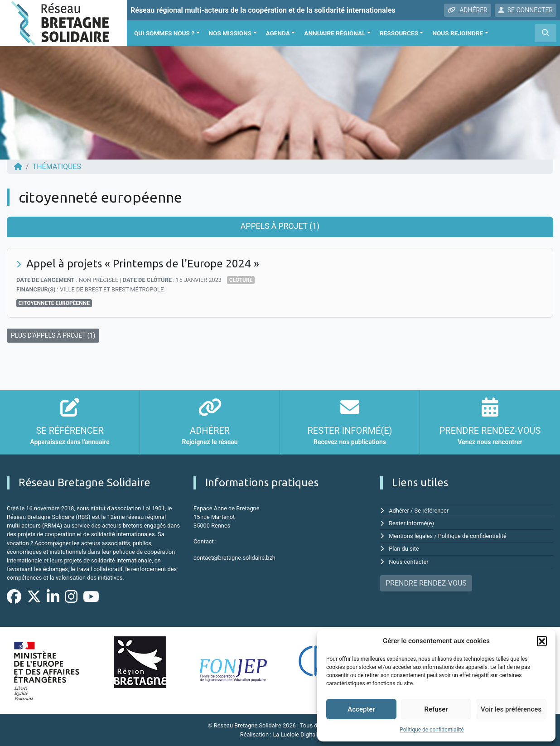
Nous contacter (408, 562)
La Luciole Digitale (296, 734)
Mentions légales (411, 536)
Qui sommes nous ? (164, 33)
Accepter (361, 709)
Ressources (399, 33)
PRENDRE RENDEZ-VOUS (426, 583)
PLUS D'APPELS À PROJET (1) (53, 335)
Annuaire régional (335, 33)
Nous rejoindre (458, 33)
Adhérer (399, 511)
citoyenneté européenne (54, 303)
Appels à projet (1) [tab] (280, 226)
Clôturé (241, 280)
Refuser (436, 709)
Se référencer (432, 511)
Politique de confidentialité (432, 730)
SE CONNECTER (526, 10)
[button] (542, 641)
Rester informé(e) (411, 523)
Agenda (278, 33)
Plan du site (404, 549)
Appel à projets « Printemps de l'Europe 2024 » (143, 264)
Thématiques (57, 167)
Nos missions (230, 33)
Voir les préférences (511, 709)
